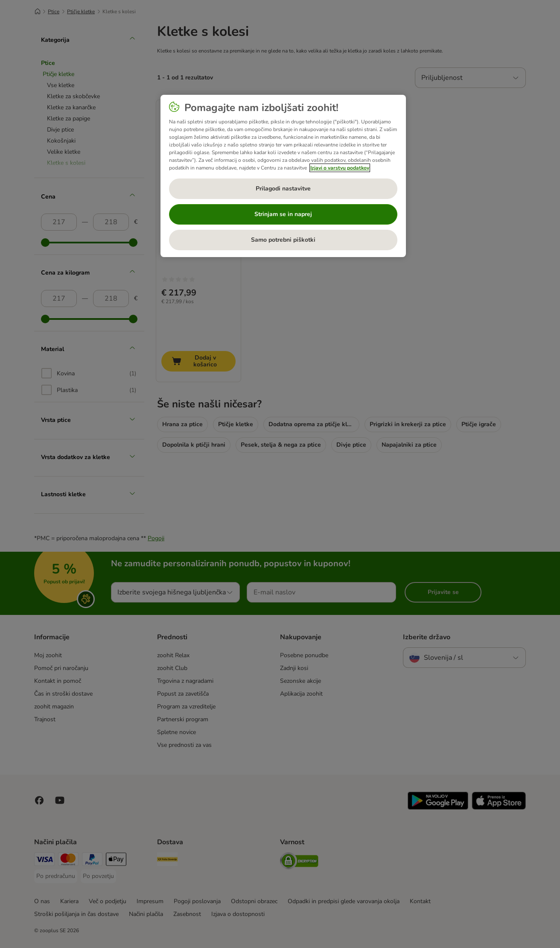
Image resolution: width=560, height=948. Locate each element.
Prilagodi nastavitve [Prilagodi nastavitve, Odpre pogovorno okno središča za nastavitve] (283, 189)
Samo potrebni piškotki (283, 240)
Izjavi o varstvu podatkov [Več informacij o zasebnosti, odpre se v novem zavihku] (340, 168)
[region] (283, 176)
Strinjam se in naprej (283, 214)
